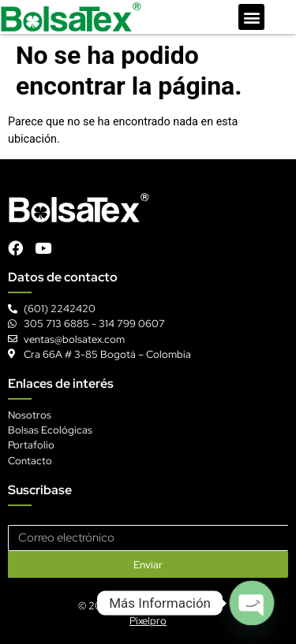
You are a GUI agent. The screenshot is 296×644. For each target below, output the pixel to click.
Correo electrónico (53, 519)
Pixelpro (148, 621)
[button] (251, 17)
